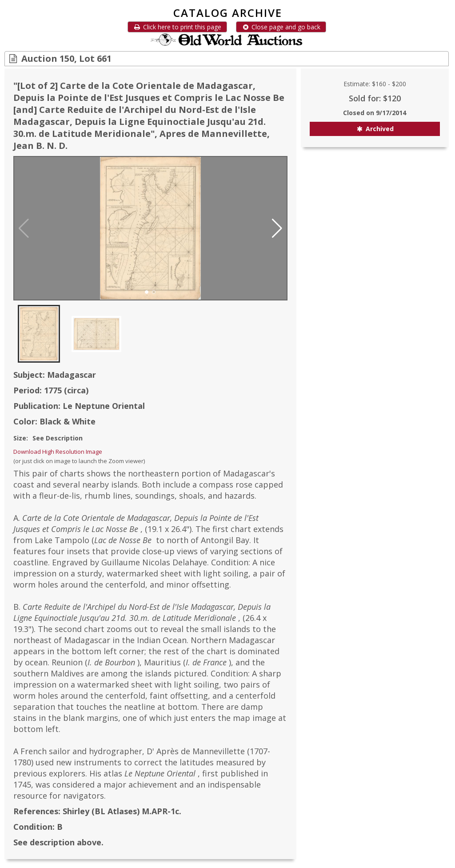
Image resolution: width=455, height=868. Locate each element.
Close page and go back (281, 27)
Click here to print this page (177, 27)
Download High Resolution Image (58, 452)
